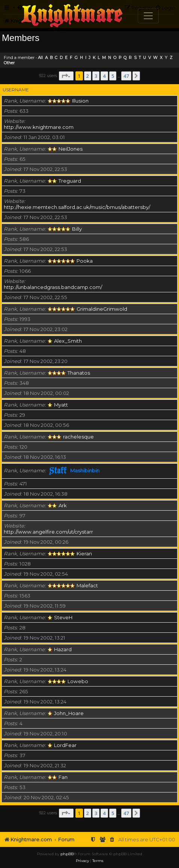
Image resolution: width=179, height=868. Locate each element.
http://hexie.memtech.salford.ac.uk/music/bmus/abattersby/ (77, 207)
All (40, 58)
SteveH (63, 617)
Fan (63, 777)
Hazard (63, 649)
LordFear (65, 745)
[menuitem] (112, 840)
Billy (77, 229)
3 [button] (96, 76)
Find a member (19, 57)
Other (9, 63)
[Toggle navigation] (148, 16)
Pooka (85, 261)
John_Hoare (69, 713)
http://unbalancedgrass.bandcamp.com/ (53, 287)
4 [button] (104, 76)
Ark (63, 505)
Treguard (70, 181)
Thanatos (79, 373)
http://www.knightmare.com (39, 127)
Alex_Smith (68, 341)
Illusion (80, 101)
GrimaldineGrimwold (102, 309)
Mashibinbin (85, 470)
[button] (66, 76)
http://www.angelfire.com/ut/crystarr (48, 532)
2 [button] (88, 76)
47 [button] (126, 76)
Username (16, 90)
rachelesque (78, 437)
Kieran (84, 553)
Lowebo (78, 681)
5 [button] (113, 76)
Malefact (87, 585)
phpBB (67, 854)
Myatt (61, 405)
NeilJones (71, 149)
